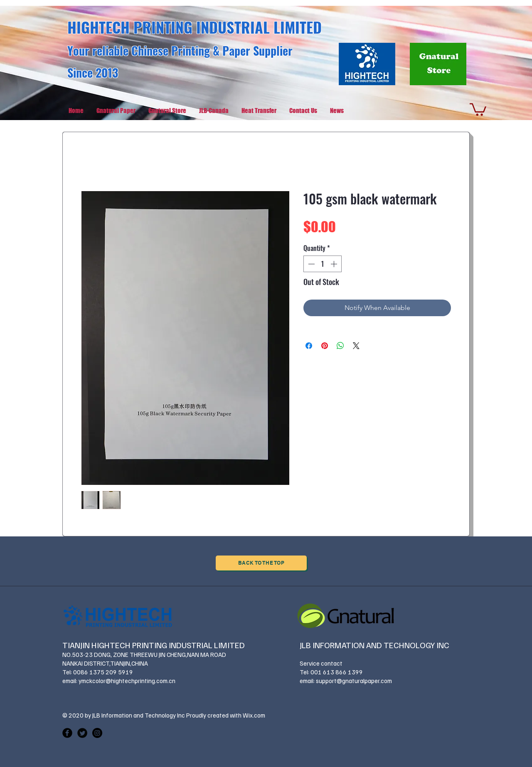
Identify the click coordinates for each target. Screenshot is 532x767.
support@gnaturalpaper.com (354, 681)
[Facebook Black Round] (67, 733)
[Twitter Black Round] (82, 733)
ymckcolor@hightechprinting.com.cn (127, 681)
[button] (478, 109)
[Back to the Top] (261, 563)
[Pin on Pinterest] (325, 346)
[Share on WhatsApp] (340, 346)
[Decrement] (310, 264)
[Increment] (335, 264)
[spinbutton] (323, 264)
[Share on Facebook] (309, 346)
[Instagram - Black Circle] (97, 733)
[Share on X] (356, 346)
